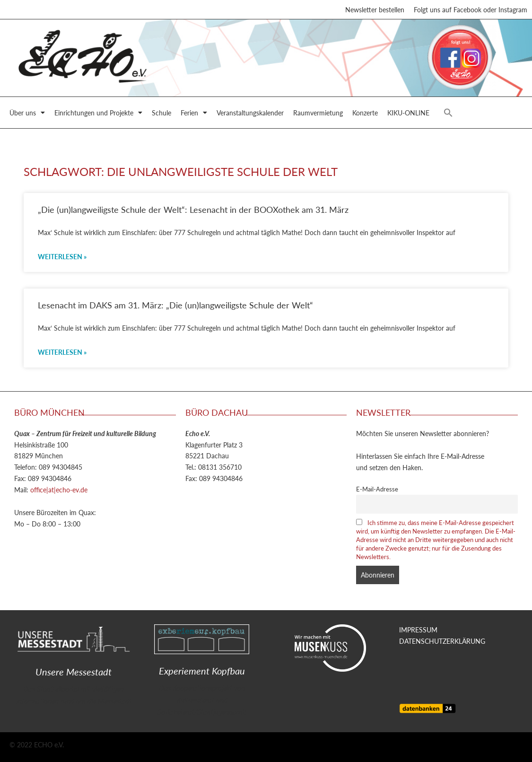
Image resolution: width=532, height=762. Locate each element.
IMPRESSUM (418, 630)
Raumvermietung (318, 113)
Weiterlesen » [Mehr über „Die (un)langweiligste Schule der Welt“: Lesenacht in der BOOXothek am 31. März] (62, 256)
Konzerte (365, 113)
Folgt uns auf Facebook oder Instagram (471, 9)
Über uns (27, 113)
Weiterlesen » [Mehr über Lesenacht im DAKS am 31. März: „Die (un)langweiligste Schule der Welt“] (62, 352)
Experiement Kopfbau (202, 671)
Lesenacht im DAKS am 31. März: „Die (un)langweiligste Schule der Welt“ (175, 305)
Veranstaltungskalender (250, 113)
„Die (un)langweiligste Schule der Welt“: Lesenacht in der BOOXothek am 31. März (193, 209)
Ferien (194, 113)
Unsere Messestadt (74, 672)
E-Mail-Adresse (377, 489)
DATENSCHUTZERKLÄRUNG (442, 641)
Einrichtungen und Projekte (98, 113)
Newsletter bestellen (375, 9)
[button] (448, 113)
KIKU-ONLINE (408, 113)
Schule (161, 113)
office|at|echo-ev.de (59, 490)
